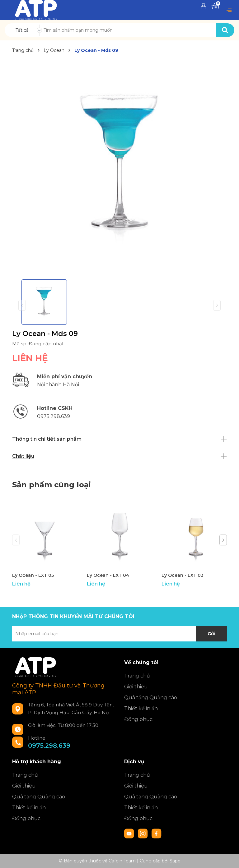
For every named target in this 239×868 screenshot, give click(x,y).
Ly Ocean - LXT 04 (108, 575)
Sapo (175, 861)
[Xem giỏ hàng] (215, 7)
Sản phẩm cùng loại (52, 485)
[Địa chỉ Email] (119, 634)
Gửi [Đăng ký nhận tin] (211, 634)
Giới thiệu (136, 687)
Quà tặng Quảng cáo (151, 698)
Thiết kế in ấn (141, 708)
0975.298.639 (49, 746)
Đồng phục (138, 719)
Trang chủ (137, 676)
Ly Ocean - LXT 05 (33, 575)
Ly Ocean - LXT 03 (183, 575)
